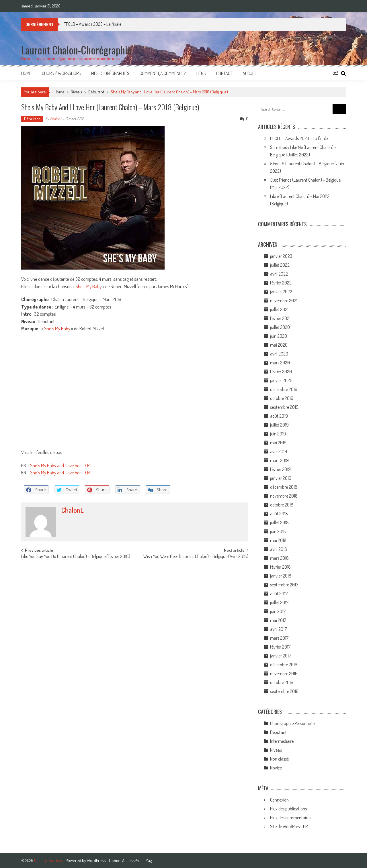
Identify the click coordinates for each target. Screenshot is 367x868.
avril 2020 (279, 354)
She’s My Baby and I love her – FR (60, 465)
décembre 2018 (284, 487)
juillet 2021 (279, 309)
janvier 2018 (281, 576)
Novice (276, 768)
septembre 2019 (284, 407)
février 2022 (281, 283)
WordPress (97, 860)
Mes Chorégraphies (110, 73)
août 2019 (279, 416)
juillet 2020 (280, 327)
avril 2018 (279, 549)
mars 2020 (280, 363)
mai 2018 (278, 540)
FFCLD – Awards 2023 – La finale (92, 24)
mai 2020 (279, 345)
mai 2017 (278, 620)
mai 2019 (278, 443)
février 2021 (280, 318)
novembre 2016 (284, 673)
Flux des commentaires (291, 818)
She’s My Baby (88, 286)
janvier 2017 (281, 656)
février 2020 (281, 372)
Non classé (279, 759)
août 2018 (279, 514)
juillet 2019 (279, 425)
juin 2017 (278, 611)
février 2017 (280, 647)
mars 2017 (279, 638)
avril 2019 (279, 451)
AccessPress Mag (137, 860)
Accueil (250, 73)
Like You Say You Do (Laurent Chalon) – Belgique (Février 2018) (76, 557)
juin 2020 (279, 336)
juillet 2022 (280, 265)
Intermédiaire (282, 741)
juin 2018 (278, 531)
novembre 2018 (284, 496)
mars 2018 (279, 558)
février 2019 (280, 469)
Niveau (76, 92)
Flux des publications (288, 809)
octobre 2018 (282, 505)
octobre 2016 (282, 682)
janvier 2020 (281, 380)
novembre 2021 (284, 301)
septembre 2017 (284, 585)
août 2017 (279, 594)
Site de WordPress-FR (289, 826)
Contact (224, 73)
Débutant (96, 92)
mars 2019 (279, 460)
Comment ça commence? (163, 73)
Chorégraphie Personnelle (292, 723)
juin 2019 (278, 434)
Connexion (279, 800)
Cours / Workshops (61, 73)
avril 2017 (278, 629)
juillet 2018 (279, 523)
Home (26, 73)
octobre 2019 (282, 398)
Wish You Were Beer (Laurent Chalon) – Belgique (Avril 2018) (196, 557)
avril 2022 (279, 274)
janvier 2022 (281, 292)
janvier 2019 (281, 478)
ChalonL (56, 119)
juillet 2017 (279, 602)
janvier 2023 (281, 256)
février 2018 (280, 567)
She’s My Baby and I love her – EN (60, 473)
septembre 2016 (284, 691)
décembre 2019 (284, 389)
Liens (201, 73)
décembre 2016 (284, 665)
